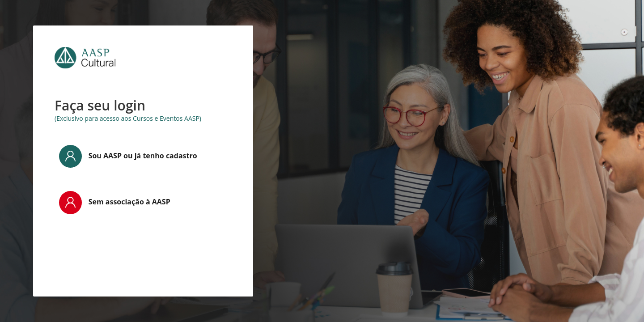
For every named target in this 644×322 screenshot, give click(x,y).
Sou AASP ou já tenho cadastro (143, 156)
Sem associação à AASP (129, 202)
